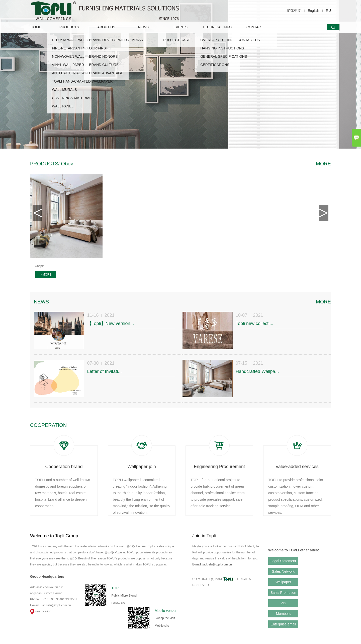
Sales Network (283, 571)
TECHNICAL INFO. (218, 27)
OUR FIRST (98, 48)
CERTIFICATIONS (215, 65)
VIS (283, 603)
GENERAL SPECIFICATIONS (224, 56)
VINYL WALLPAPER (68, 65)
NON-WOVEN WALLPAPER (74, 56)
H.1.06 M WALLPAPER (70, 40)
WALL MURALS (64, 90)
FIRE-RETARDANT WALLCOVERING (82, 48)
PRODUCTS (69, 27)
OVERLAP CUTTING (217, 40)
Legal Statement (283, 561)
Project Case (177, 40)
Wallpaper (283, 582)
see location (41, 611)
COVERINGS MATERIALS (73, 98)
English (313, 11)
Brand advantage (106, 73)
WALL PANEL (63, 106)
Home (36, 27)
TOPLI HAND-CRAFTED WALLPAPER (82, 81)
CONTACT (255, 27)
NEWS (143, 27)
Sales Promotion (283, 593)
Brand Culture (104, 65)
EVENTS (180, 27)
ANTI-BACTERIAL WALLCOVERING (81, 73)
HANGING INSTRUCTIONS (222, 48)
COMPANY (135, 40)
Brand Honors (103, 56)
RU (328, 11)
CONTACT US (249, 40)
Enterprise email (283, 624)
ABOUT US (106, 27)
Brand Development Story (115, 40)
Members (283, 614)
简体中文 (294, 11)
